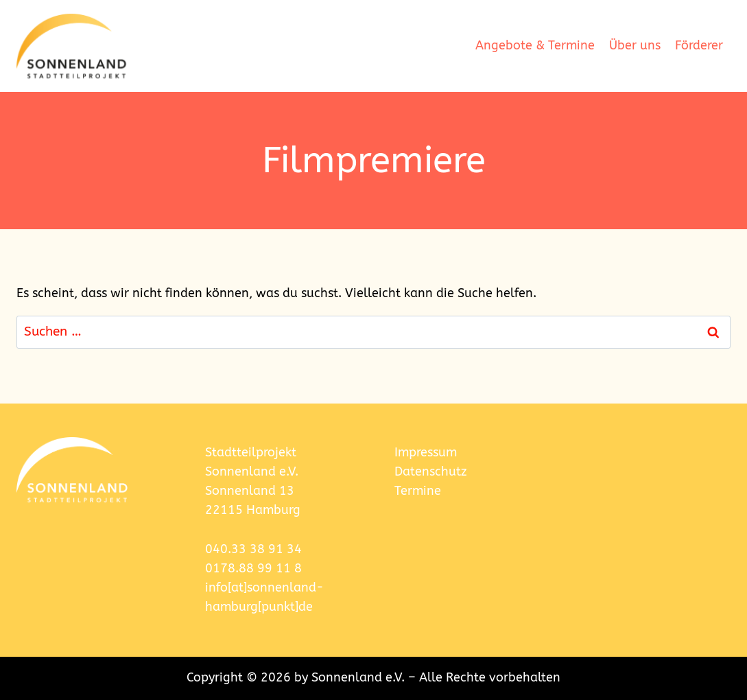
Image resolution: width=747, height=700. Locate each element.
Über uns (635, 46)
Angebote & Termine (535, 46)
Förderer (699, 46)
